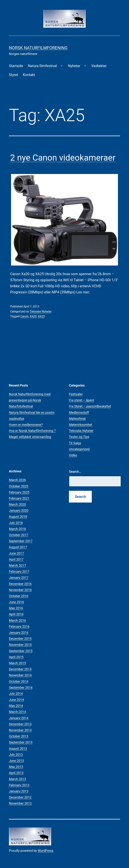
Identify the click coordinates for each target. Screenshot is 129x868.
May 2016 (16, 608)
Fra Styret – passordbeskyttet (90, 406)
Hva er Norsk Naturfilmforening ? (32, 431)
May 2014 (16, 706)
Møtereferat (77, 419)
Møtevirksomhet (81, 425)
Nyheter (74, 66)
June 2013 (16, 761)
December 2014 (20, 669)
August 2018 (18, 517)
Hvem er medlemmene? (26, 425)
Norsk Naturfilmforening (38, 48)
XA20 (33, 316)
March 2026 (17, 480)
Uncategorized (79, 449)
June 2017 (16, 553)
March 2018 (17, 529)
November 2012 (20, 803)
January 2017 (19, 578)
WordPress (46, 851)
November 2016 (20, 590)
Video (73, 455)
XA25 (41, 316)
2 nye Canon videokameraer (63, 158)
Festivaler (76, 394)
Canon (24, 316)
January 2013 (19, 791)
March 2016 (17, 620)
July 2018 (16, 523)
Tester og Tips (79, 437)
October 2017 (19, 535)
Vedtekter (99, 66)
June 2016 (16, 602)
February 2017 (19, 571)
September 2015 (21, 651)
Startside (16, 66)
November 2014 (20, 675)
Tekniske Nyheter (41, 311)
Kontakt (29, 75)
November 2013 (20, 730)
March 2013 (17, 779)
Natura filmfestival (42, 66)
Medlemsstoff (79, 412)
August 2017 (18, 547)
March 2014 (17, 712)
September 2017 (21, 541)
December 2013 (20, 724)
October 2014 (19, 681)
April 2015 (16, 657)
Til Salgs (75, 443)
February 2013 (19, 785)
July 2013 (16, 755)
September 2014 (21, 687)
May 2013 (16, 767)
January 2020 (19, 510)
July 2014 (16, 694)
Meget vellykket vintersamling (30, 437)
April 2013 (16, 773)
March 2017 (17, 565)
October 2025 (19, 486)
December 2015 (20, 639)
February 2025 (19, 492)
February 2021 (19, 498)
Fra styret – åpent (82, 400)
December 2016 (20, 584)
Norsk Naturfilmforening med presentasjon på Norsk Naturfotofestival (30, 400)
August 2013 (18, 749)
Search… (75, 472)
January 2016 (19, 633)
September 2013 (21, 742)
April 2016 (16, 614)
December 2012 (20, 797)
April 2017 (16, 559)
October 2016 (19, 596)
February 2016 (19, 626)
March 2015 (17, 663)
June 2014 (16, 700)
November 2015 (20, 645)
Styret (14, 75)
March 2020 (17, 504)
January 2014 (19, 718)
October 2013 (19, 736)
